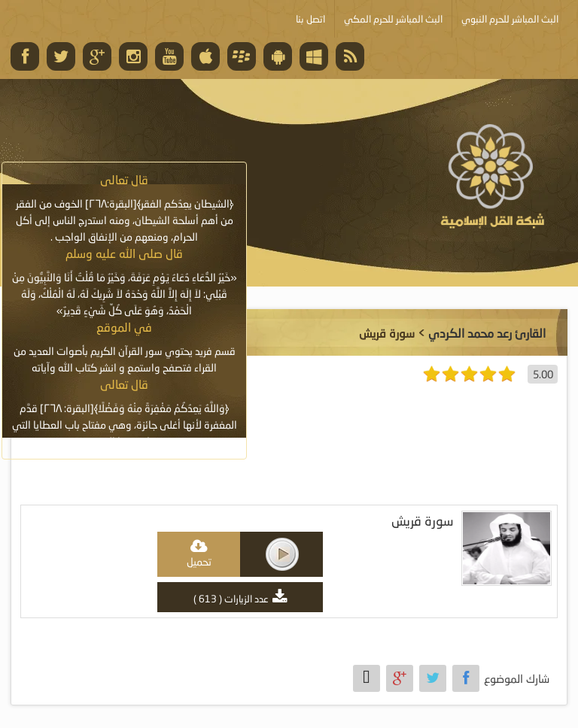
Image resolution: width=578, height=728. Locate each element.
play (282, 554)
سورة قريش (423, 521)
